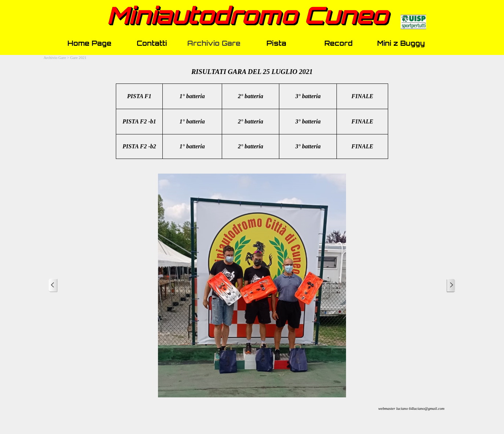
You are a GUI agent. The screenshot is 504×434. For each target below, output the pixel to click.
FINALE (363, 146)
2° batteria (251, 146)
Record (339, 43)
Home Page (89, 43)
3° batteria (308, 146)
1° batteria (192, 96)
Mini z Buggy (401, 43)
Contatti (152, 43)
